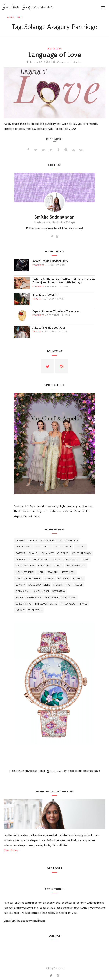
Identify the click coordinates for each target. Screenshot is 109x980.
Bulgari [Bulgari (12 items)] (80, 547)
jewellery (54, 49)
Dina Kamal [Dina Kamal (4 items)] (71, 559)
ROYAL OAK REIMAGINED (50, 261)
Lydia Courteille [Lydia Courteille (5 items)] (39, 585)
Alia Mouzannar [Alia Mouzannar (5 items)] (26, 540)
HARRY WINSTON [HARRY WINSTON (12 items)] (76, 566)
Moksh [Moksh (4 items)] (58, 585)
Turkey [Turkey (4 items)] (20, 610)
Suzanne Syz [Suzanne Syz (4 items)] (23, 604)
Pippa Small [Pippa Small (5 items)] (23, 591)
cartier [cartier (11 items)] (20, 553)
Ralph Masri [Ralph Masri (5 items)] (41, 591)
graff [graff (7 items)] (59, 566)
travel (37, 299)
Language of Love (54, 55)
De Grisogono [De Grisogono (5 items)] (39, 559)
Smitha (78, 62)
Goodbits (59, 968)
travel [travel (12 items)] (83, 604)
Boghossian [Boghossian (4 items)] (23, 547)
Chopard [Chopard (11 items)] (63, 553)
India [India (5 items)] (40, 572)
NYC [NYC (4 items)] (68, 585)
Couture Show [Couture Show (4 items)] (82, 553)
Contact (54, 936)
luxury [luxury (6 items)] (20, 585)
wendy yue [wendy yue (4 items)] (35, 610)
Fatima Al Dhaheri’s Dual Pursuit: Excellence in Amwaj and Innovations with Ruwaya (64, 281)
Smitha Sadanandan (28, 7)
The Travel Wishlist (46, 295)
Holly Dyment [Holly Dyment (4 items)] (25, 572)
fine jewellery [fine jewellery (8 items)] (25, 566)
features (38, 265)
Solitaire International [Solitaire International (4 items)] (60, 597)
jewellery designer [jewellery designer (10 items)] (28, 578)
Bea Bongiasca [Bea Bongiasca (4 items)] (68, 540)
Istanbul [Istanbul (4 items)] (53, 572)
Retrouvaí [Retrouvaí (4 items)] (59, 591)
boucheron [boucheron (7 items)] (43, 547)
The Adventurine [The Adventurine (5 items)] (46, 604)
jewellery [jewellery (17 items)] (68, 572)
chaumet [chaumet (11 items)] (48, 553)
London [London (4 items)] (78, 578)
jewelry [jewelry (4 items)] (49, 578)
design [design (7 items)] (56, 559)
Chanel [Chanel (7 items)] (34, 553)
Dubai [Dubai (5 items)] (86, 559)
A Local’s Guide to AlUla (49, 327)
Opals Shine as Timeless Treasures (56, 311)
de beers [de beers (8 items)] (21, 559)
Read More (11, 850)
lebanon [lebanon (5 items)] (64, 578)
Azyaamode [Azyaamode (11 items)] (48, 540)
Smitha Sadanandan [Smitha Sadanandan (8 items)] (29, 597)
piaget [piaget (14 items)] (78, 585)
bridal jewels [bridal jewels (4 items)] (63, 547)
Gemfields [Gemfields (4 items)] (45, 566)
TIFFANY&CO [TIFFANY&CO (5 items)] (68, 604)
